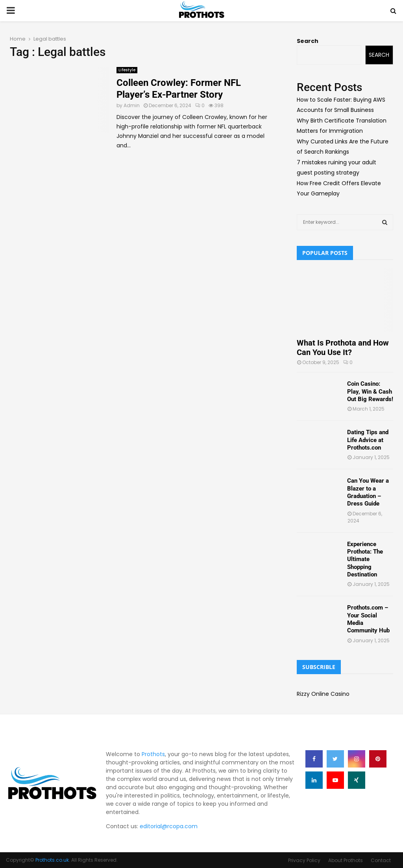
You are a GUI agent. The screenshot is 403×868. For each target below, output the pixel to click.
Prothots (153, 754)
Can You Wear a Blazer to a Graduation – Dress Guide (368, 492)
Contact (381, 860)
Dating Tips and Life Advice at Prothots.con (368, 440)
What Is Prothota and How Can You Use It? (343, 348)
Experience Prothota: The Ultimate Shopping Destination (365, 559)
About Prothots (346, 860)
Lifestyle (127, 70)
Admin (132, 105)
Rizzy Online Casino (323, 694)
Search (308, 41)
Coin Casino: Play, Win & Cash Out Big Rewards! (370, 391)
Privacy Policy (304, 860)
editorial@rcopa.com (169, 826)
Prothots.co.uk (52, 860)
